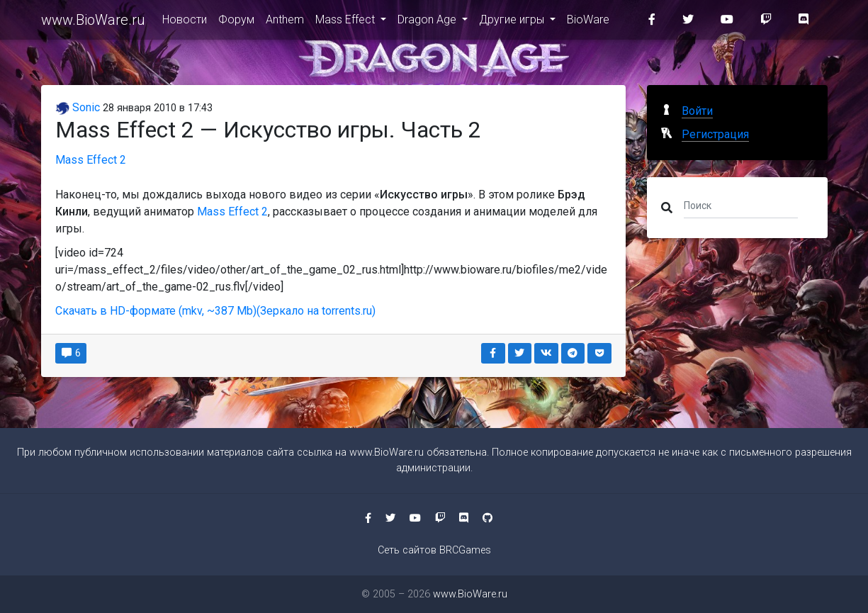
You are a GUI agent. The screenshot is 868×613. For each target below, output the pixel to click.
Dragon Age (428, 22)
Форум (236, 22)
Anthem (285, 22)
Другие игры (513, 22)
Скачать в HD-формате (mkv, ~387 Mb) (156, 311)
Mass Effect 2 (91, 160)
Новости (185, 22)
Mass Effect (346, 22)
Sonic (78, 107)
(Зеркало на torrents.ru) (316, 311)
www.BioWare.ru (93, 23)
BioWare (588, 22)
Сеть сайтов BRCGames (434, 550)
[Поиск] (741, 205)
